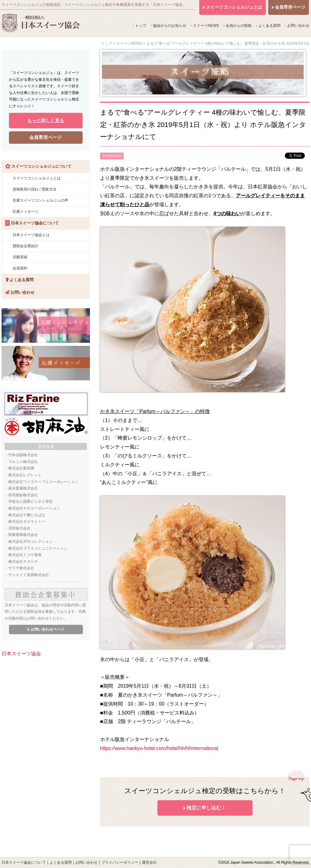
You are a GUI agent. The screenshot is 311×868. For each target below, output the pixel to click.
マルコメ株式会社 (23, 462)
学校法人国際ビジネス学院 (30, 502)
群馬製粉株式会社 (23, 495)
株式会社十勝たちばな (27, 515)
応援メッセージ (26, 211)
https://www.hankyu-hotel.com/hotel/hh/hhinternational (159, 748)
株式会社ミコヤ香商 (25, 555)
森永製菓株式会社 (23, 488)
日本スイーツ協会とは (31, 235)
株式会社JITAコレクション (30, 542)
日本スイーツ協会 (21, 654)
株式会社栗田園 (21, 468)
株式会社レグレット (25, 475)
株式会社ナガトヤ (23, 562)
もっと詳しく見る (46, 120)
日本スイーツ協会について (24, 862)
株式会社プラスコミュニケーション (38, 548)
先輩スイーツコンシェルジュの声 (40, 200)
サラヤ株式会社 (21, 568)
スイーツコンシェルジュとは (37, 178)
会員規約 (20, 268)
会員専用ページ (45, 137)
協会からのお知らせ (170, 26)
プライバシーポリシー (120, 862)
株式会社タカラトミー (27, 522)
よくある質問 (269, 26)
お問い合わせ (298, 26)
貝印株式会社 (19, 528)
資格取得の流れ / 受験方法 (34, 189)
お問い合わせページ (47, 629)
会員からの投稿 (239, 26)
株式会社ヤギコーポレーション (34, 508)
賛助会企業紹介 (26, 246)
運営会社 (149, 862)
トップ (141, 26)
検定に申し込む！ (206, 808)
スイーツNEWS (206, 26)
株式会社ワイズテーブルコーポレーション (43, 482)
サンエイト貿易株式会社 (29, 575)
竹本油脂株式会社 (23, 455)
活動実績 (20, 257)
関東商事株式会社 (23, 535)
